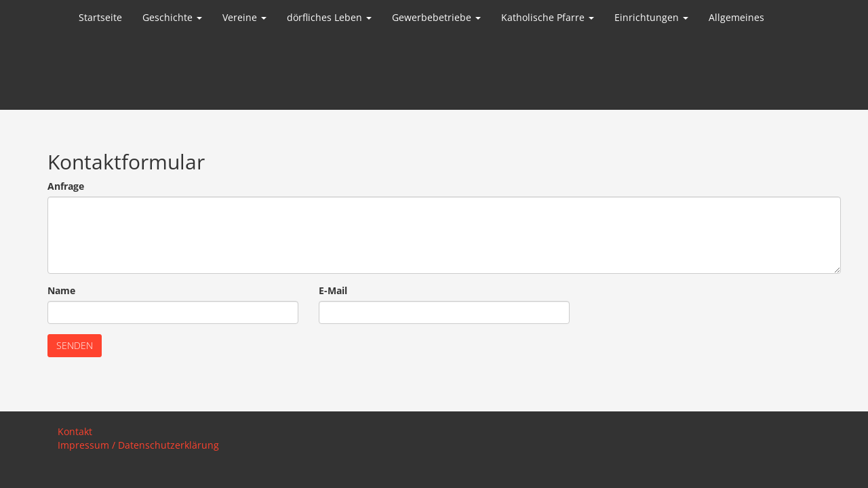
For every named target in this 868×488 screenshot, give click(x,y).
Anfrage (66, 186)
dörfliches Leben (329, 17)
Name (61, 290)
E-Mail (333, 290)
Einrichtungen (651, 17)
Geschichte (172, 17)
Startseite (100, 17)
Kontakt (75, 431)
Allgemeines (736, 17)
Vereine (244, 17)
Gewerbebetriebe (436, 17)
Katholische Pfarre (548, 17)
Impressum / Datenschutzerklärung (138, 445)
